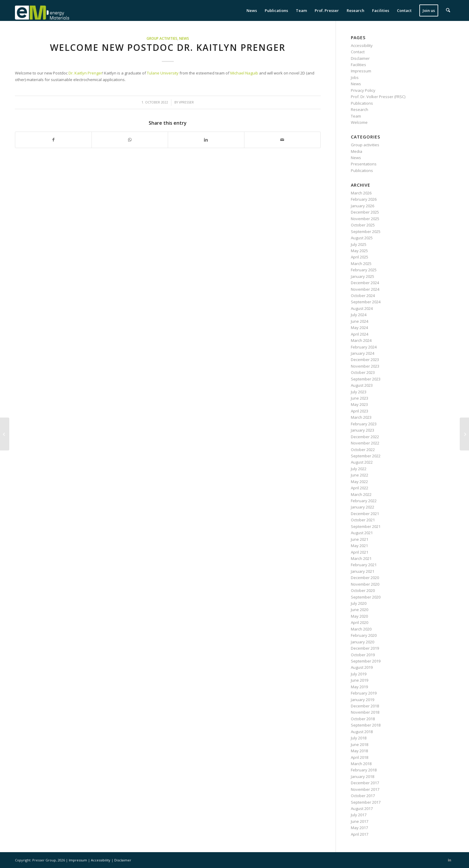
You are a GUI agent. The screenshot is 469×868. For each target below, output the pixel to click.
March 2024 (361, 340)
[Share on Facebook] (53, 140)
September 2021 (366, 526)
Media (357, 151)
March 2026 (361, 193)
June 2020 (360, 610)
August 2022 (362, 462)
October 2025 (363, 225)
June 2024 (360, 321)
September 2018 (366, 725)
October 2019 (363, 655)
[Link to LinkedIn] (450, 860)
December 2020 (365, 578)
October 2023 (363, 372)
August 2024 (362, 308)
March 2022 (361, 494)
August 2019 (362, 667)
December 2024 (365, 283)
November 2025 (365, 219)
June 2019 (360, 680)
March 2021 (361, 558)
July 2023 (359, 392)
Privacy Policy (363, 90)
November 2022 (365, 443)
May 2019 (359, 687)
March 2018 (361, 764)
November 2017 (365, 789)
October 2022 (363, 450)
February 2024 (364, 347)
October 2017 (363, 796)
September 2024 (366, 302)
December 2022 (365, 437)
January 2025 (363, 276)
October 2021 (363, 520)
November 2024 (365, 289)
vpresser (186, 102)
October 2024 (363, 296)
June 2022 (360, 475)
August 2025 (362, 238)
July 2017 (359, 815)
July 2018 (359, 738)
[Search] (448, 10)
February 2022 (364, 501)
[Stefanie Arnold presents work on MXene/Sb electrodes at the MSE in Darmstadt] (5, 434)
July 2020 (359, 603)
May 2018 (359, 751)
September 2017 (366, 802)
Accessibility (362, 45)
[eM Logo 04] (42, 10)
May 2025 (359, 251)
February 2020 (364, 635)
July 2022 (359, 469)
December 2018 (365, 706)
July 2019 (359, 674)
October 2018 (363, 719)
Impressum (361, 71)
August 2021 (362, 533)
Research (360, 109)
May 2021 (359, 546)
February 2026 (364, 199)
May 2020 (359, 616)
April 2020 (360, 622)
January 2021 (363, 571)
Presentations (364, 164)
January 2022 (363, 507)
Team (356, 116)
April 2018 (360, 757)
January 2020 (363, 642)
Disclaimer (360, 58)
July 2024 (359, 315)
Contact (358, 52)
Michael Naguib (244, 73)
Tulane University (163, 73)
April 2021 (360, 552)
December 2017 (365, 783)
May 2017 (359, 828)
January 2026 (363, 206)
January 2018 (363, 776)
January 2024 (363, 353)
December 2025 (365, 212)
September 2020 (366, 597)
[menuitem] (252, 10)
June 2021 (360, 539)
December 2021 (365, 514)
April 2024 (360, 334)
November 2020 (365, 584)
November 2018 (365, 712)
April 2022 (360, 488)
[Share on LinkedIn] (206, 140)
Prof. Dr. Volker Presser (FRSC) (378, 97)
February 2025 (364, 270)
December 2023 (365, 360)
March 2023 (361, 417)
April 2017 (360, 834)
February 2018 (364, 770)
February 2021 (364, 565)
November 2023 (365, 366)
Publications (362, 103)
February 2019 (364, 693)
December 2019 (365, 648)
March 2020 (361, 629)
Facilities (358, 65)
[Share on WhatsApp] (130, 140)
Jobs (355, 77)
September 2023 (366, 379)
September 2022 (366, 456)
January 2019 (363, 700)
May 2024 (359, 328)
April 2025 (360, 257)
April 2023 (360, 411)
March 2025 (361, 264)
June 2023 (360, 398)
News (184, 38)
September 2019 (366, 661)
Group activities (162, 38)
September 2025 (366, 232)
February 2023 (364, 424)
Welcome (359, 122)
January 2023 (363, 430)
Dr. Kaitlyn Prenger (85, 73)
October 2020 (363, 590)
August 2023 (362, 385)
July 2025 (359, 244)
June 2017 (360, 821)
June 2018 (360, 744)
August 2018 (362, 732)
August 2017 (362, 808)
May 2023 (359, 404)
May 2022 (359, 482)
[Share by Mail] (282, 140)
